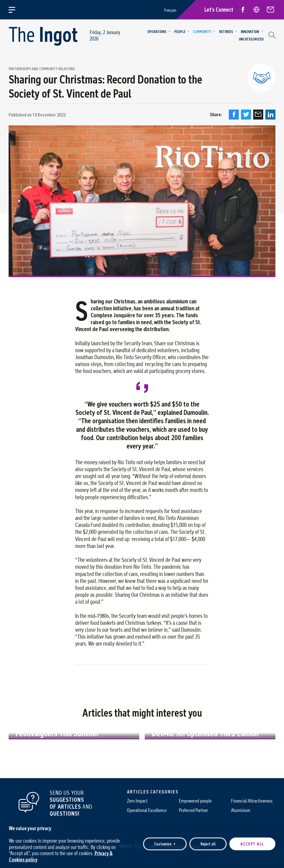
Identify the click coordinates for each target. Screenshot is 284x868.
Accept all (252, 840)
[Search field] (271, 34)
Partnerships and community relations (42, 69)
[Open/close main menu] (15, 10)
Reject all (208, 840)
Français (170, 10)
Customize (165, 840)
